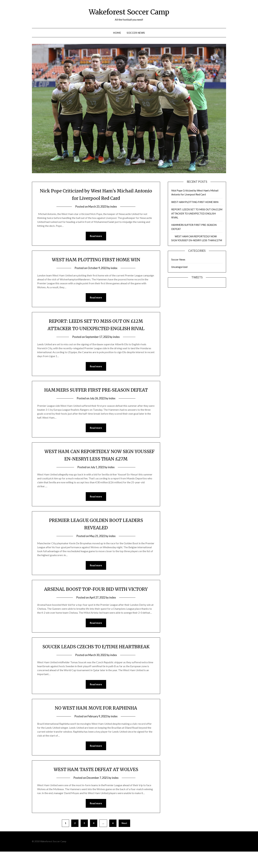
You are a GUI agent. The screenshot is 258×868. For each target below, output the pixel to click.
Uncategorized (179, 267)
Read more (96, 236)
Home (117, 33)
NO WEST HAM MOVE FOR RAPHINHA (96, 724)
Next (124, 839)
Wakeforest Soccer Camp (129, 12)
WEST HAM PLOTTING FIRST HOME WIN (96, 260)
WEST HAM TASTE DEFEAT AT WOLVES (96, 786)
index (114, 206)
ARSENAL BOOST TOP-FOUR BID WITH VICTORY (96, 597)
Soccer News (136, 33)
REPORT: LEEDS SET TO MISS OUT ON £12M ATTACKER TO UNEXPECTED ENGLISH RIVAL (197, 213)
